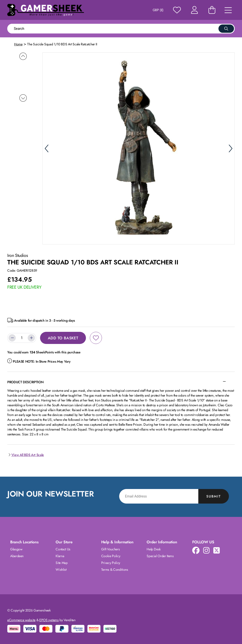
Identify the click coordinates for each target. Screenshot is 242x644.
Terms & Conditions (115, 569)
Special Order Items (160, 556)
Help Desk (154, 549)
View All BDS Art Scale (26, 455)
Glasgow (16, 549)
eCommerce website (21, 620)
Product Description (25, 382)
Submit (214, 496)
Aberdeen (17, 556)
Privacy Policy (111, 562)
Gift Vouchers (110, 549)
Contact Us (63, 549)
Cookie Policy (111, 556)
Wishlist (61, 569)
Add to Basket (63, 338)
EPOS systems (49, 620)
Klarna (60, 556)
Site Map (62, 562)
